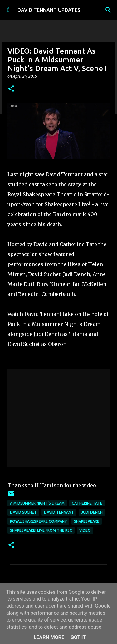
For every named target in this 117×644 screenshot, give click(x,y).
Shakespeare (87, 521)
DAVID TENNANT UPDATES (49, 10)
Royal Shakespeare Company (38, 521)
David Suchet (23, 512)
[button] (11, 89)
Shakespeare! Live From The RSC (41, 530)
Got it (78, 637)
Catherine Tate (87, 503)
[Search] (108, 10)
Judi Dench (92, 512)
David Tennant (59, 512)
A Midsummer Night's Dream (37, 503)
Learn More (49, 637)
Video (85, 530)
